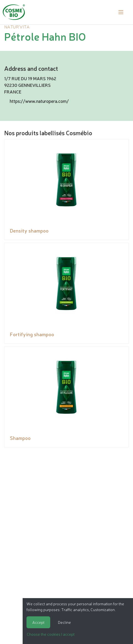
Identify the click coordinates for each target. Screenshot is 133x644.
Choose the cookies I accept (51, 634)
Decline (64, 622)
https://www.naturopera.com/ (39, 101)
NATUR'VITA (17, 27)
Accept (38, 622)
